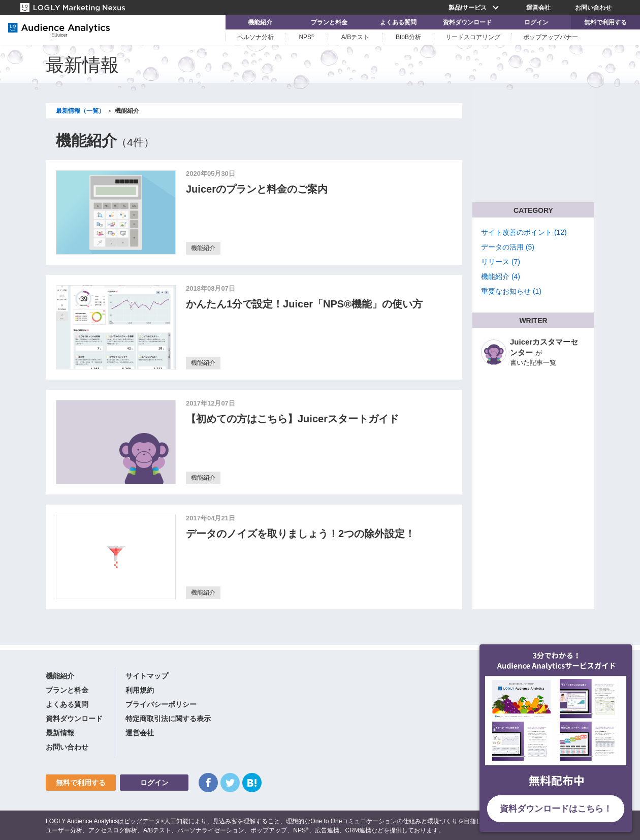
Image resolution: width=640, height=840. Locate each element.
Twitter (230, 783)
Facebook (208, 783)
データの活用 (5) (508, 247)
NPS (306, 37)
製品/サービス (475, 8)
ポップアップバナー (551, 37)
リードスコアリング (473, 37)
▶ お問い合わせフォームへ (528, 161)
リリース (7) (501, 262)
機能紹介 (260, 22)
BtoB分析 (408, 37)
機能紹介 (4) (501, 276)
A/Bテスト (355, 37)
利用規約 (140, 690)
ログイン (536, 22)
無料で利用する (605, 22)
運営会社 (538, 8)
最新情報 (60, 733)
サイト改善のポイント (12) (524, 232)
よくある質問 (398, 22)
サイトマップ (147, 676)
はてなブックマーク (252, 783)
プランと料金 (329, 22)
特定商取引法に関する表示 (168, 719)
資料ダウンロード (467, 22)
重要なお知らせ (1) (511, 291)
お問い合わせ (593, 8)
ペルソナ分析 (255, 37)
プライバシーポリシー (161, 704)
